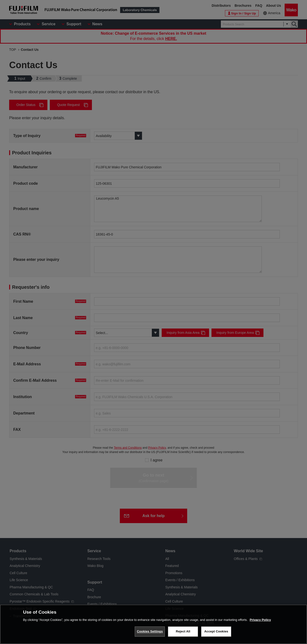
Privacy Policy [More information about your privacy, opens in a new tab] (260, 620)
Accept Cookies (216, 631)
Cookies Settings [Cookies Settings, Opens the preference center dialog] (150, 631)
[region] (153, 624)
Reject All (183, 631)
